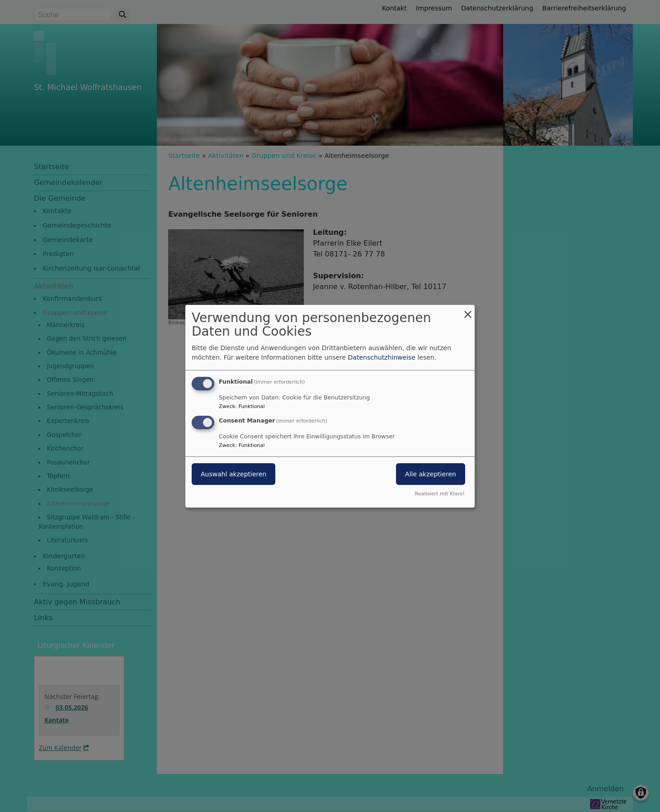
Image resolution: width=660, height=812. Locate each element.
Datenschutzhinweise (382, 357)
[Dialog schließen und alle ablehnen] (468, 310)
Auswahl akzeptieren (233, 474)
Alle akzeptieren (431, 474)
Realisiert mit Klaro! (440, 494)
